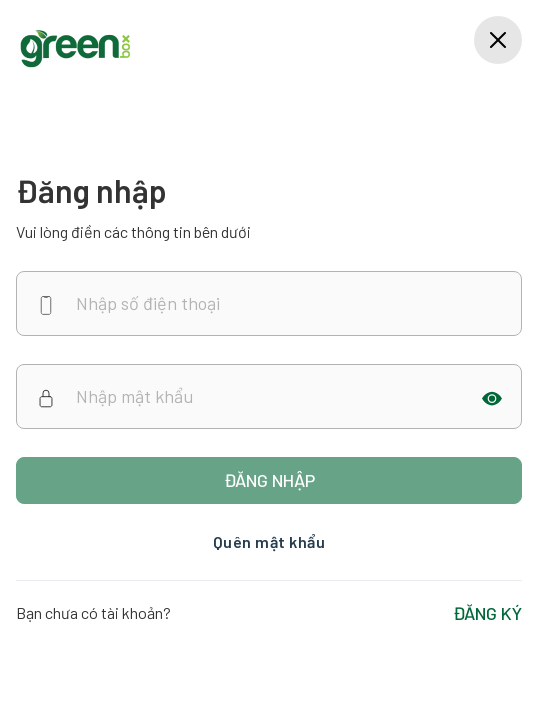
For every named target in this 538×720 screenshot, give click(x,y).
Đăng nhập (269, 480)
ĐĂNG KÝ (487, 613)
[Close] (498, 40)
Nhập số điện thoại (148, 303)
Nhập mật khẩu (134, 396)
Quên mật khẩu (269, 541)
